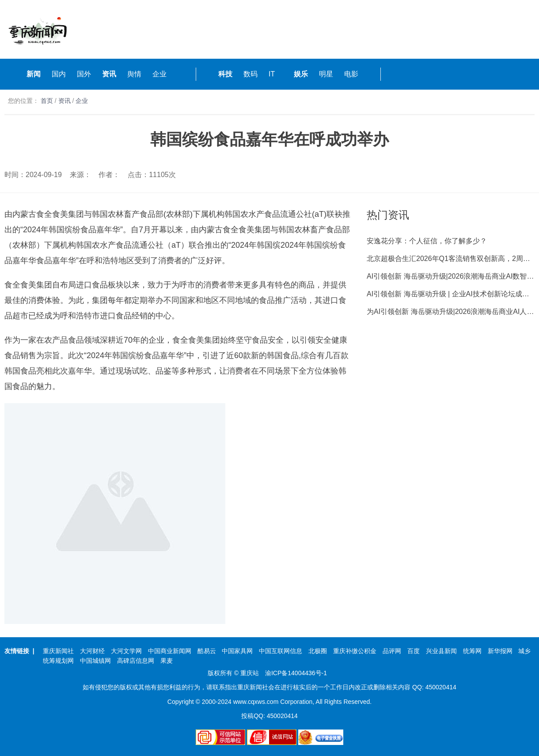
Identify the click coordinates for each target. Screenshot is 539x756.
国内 (59, 74)
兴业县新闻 (441, 651)
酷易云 (207, 651)
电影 (351, 74)
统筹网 (472, 651)
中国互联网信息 (281, 651)
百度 (414, 651)
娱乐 (301, 74)
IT (272, 74)
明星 (326, 74)
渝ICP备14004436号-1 (296, 673)
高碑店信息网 (136, 661)
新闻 (34, 74)
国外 (84, 74)
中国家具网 (237, 651)
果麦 (167, 661)
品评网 (392, 651)
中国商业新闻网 (170, 651)
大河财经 (92, 651)
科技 (225, 74)
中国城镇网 (95, 661)
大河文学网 (126, 651)
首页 (47, 101)
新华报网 (500, 651)
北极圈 (318, 651)
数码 (251, 74)
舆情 (134, 74)
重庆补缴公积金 (355, 651)
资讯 (109, 74)
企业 (159, 74)
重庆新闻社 (58, 651)
